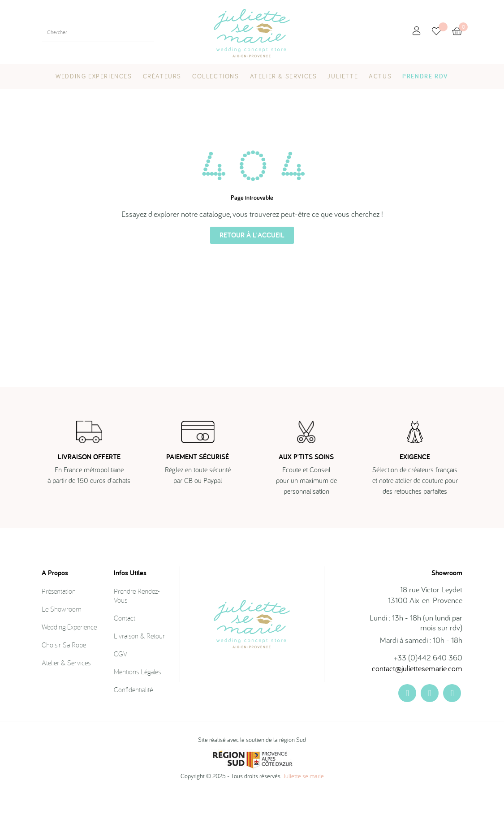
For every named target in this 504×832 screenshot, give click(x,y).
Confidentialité (133, 727)
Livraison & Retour (139, 673)
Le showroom (62, 647)
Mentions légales (137, 709)
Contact (125, 655)
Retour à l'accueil (252, 273)
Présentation (59, 629)
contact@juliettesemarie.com (417, 706)
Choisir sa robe (64, 682)
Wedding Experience (69, 664)
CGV (121, 691)
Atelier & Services (66, 700)
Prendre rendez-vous (137, 633)
